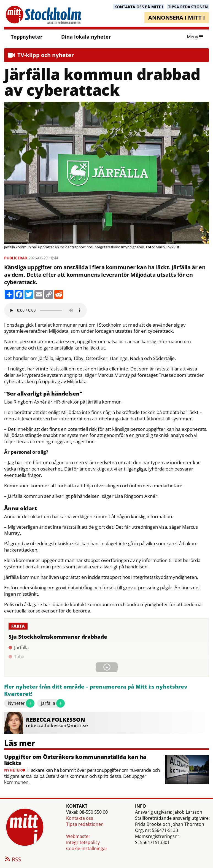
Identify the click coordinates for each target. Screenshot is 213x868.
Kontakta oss (80, 818)
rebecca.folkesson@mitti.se (57, 725)
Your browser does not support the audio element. (45, 310)
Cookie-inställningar (87, 848)
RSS (13, 860)
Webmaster (78, 836)
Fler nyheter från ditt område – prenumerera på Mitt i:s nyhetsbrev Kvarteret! (96, 690)
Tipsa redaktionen (85, 824)
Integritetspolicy (83, 842)
